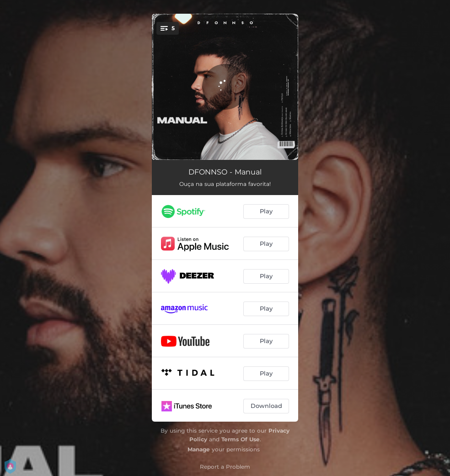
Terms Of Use (241, 439)
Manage (199, 449)
